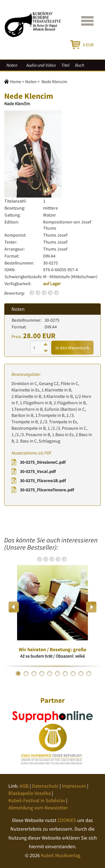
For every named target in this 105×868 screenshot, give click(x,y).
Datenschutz (45, 786)
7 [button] (65, 674)
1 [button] (18, 674)
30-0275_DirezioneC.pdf (43, 462)
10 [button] (89, 674)
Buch (80, 65)
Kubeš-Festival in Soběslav (37, 800)
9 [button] (81, 674)
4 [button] (42, 674)
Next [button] (91, 607)
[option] (53, 607)
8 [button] (73, 674)
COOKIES (67, 820)
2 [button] (26, 674)
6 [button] (57, 674)
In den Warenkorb (72, 348)
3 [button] (34, 674)
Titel (65, 65)
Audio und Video (41, 65)
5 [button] (50, 674)
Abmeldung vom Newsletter (38, 808)
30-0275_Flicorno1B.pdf (43, 480)
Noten (12, 65)
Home (16, 81)
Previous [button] (14, 607)
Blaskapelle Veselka (30, 793)
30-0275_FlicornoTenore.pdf (47, 490)
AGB (24, 786)
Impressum (74, 786)
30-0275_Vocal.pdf (38, 471)
